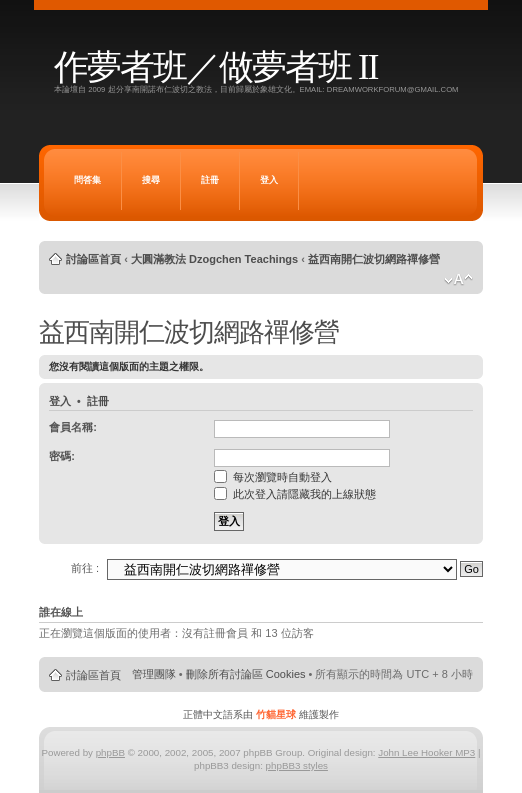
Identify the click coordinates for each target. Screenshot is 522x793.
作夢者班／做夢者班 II (215, 67)
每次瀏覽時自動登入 (273, 477)
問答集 (87, 180)
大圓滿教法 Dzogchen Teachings (214, 259)
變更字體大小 (458, 280)
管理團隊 (154, 674)
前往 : (85, 568)
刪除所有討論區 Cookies (246, 674)
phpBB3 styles (297, 765)
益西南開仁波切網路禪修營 (374, 259)
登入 (269, 180)
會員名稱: (73, 427)
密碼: (62, 456)
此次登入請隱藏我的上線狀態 (295, 494)
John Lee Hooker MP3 (426, 752)
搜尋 (151, 180)
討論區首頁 (93, 259)
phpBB (110, 752)
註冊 (210, 180)
